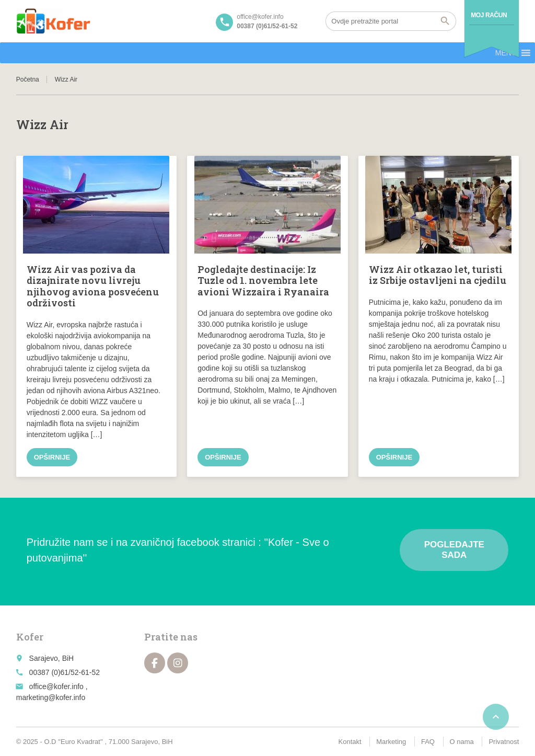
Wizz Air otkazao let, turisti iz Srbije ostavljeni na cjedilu (438, 275)
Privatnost (504, 742)
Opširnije (52, 457)
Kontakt (350, 742)
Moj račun (489, 15)
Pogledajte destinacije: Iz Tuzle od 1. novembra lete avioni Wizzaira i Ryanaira (263, 280)
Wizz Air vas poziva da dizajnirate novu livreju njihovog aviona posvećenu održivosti (93, 286)
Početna (28, 79)
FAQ (428, 742)
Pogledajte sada (454, 550)
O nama (462, 742)
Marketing (391, 742)
